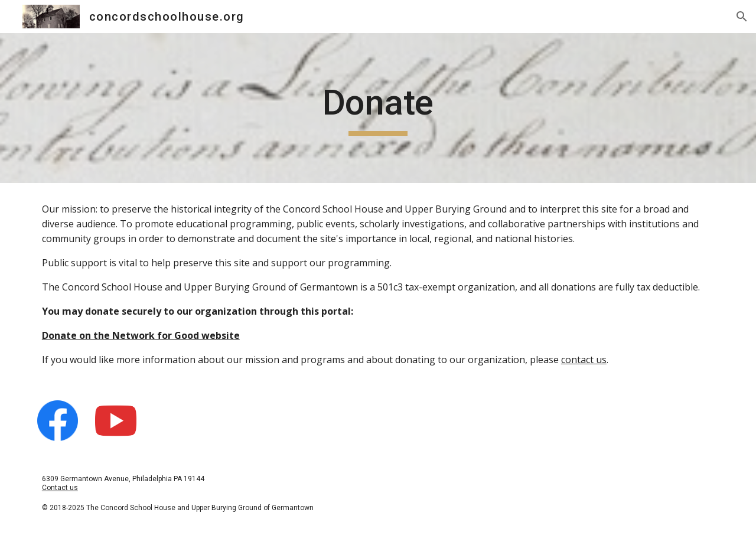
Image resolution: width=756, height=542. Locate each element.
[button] (742, 17)
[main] (378, 108)
